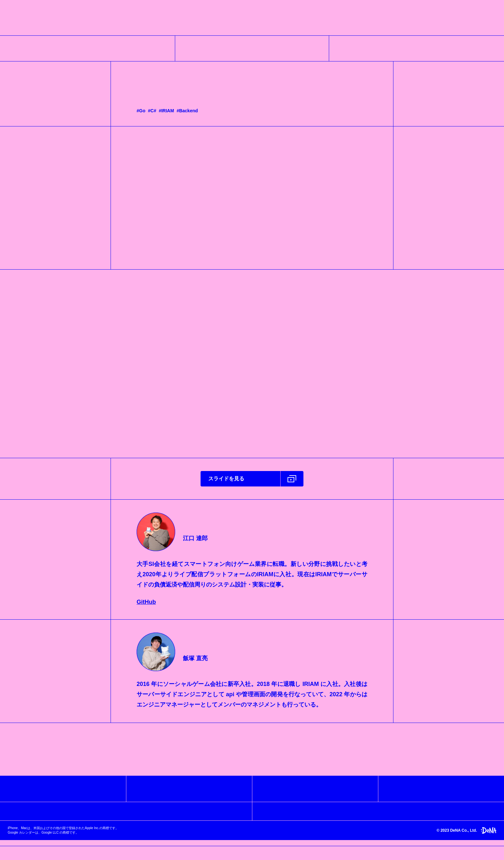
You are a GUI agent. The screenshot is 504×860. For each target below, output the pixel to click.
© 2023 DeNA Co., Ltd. (466, 836)
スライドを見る (226, 481)
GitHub (146, 604)
